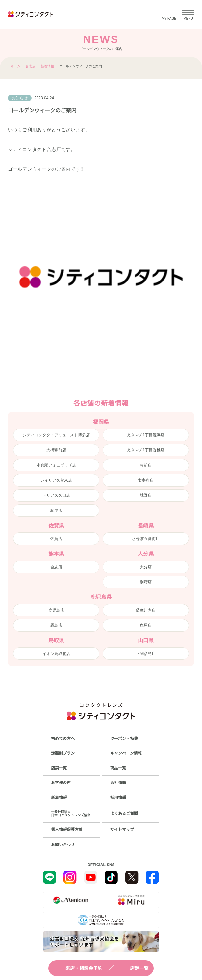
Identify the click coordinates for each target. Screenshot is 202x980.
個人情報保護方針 (67, 830)
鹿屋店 (146, 625)
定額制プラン (63, 753)
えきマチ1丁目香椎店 (146, 450)
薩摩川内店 (146, 610)
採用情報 (118, 798)
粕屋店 (56, 511)
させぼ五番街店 (146, 539)
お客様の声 (61, 783)
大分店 (146, 567)
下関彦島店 (146, 654)
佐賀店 (56, 539)
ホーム (15, 66)
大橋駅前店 (56, 450)
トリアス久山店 (56, 495)
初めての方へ (63, 739)
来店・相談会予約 (78, 968)
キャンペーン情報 (126, 753)
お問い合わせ (63, 845)
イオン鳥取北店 (56, 654)
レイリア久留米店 (56, 480)
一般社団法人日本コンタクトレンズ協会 (71, 813)
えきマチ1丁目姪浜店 (146, 435)
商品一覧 (118, 768)
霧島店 (56, 625)
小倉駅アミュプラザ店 (56, 465)
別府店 (146, 582)
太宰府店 (146, 480)
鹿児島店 (56, 610)
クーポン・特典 (124, 739)
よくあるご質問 (124, 814)
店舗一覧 (133, 968)
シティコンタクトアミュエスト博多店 (56, 435)
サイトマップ (122, 830)
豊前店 (146, 465)
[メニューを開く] (188, 14)
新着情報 (47, 66)
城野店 (146, 495)
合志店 (31, 66)
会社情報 (118, 783)
